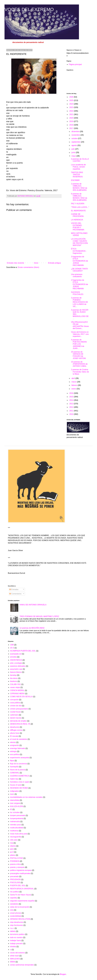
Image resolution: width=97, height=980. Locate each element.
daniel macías (16, 718)
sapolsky (14, 898)
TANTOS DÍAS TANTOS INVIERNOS (77, 175)
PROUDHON (15, 879)
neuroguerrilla (16, 837)
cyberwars (14, 715)
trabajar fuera (16, 940)
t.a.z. (12, 928)
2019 (72, 121)
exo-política (15, 754)
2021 (72, 114)
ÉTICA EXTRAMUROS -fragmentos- (79, 251)
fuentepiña (14, 767)
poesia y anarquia (17, 867)
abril (73, 378)
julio (73, 149)
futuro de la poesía (18, 770)
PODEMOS (15, 861)
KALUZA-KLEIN (17, 806)
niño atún (14, 840)
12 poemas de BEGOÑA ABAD (32, 628)
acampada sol (16, 654)
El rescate (14, 736)
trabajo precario (16, 943)
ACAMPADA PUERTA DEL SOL (23, 651)
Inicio (36, 263)
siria (12, 910)
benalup (13, 675)
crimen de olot (16, 706)
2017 (72, 128)
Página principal (75, 64)
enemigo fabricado (18, 748)
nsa (12, 843)
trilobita (13, 947)
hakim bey (14, 779)
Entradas (14, 589)
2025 (72, 100)
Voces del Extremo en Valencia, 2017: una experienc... (80, 334)
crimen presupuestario (19, 709)
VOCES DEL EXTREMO (29, 9)
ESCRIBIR (75, 180)
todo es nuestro (16, 937)
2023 (72, 107)
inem (12, 794)
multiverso (14, 831)
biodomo (14, 681)
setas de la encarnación (20, 907)
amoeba (13, 657)
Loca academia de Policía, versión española (78, 167)
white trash (14, 956)
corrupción (14, 700)
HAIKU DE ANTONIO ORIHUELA (33, 605)
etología (13, 751)
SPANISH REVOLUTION (20, 919)
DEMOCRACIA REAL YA (20, 724)
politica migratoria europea (21, 870)
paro (12, 849)
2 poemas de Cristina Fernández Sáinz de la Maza (80, 372)
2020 (72, 118)
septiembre (76, 142)
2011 (72, 411)
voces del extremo (17, 953)
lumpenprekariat (17, 818)
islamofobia (15, 800)
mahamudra (15, 821)
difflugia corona (16, 730)
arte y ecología (16, 663)
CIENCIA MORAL (17, 690)
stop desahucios (17, 922)
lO (11, 809)
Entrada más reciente (15, 263)
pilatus (13, 855)
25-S (12, 648)
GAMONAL (15, 773)
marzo (74, 382)
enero (74, 389)
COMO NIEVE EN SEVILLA (21, 697)
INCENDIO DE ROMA (19, 788)
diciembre (76, 131)
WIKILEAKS (15, 959)
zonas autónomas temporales (22, 965)
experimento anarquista (20, 758)
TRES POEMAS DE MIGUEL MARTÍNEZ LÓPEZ (39, 616)
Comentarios (15, 594)
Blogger (63, 974)
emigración (15, 745)
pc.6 (12, 852)
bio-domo (14, 678)
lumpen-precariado (18, 815)
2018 (72, 125)
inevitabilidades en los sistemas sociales (26, 797)
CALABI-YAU (15, 684)
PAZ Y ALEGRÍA (78, 204)
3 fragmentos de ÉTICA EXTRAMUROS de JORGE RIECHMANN (80, 261)
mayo (74, 156)
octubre (75, 138)
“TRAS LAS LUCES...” (80, 207)
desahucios (15, 727)
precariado (14, 876)
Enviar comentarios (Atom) (28, 267)
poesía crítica (16, 864)
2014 (72, 400)
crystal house (15, 712)
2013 (72, 404)
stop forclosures (17, 925)
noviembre (76, 135)
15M (12, 645)
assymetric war (16, 669)
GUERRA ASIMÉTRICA (20, 776)
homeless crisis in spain (20, 782)
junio (74, 152)
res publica (14, 892)
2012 (72, 407)
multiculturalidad (17, 828)
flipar (12, 761)
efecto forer (15, 733)
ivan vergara (15, 803)
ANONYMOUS (16, 660)
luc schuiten (15, 812)
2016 (72, 393)
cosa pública (15, 703)
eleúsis (13, 742)
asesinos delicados (18, 666)
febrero (75, 385)
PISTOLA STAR (16, 858)
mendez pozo (16, 825)
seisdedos (14, 904)
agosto (74, 145)
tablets (13, 931)
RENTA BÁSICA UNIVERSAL (22, 889)
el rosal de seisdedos (19, 739)
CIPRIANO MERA (17, 694)
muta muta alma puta (19, 834)
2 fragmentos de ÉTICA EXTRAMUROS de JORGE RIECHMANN (80, 284)
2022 (72, 111)
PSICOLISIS (15, 882)
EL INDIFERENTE (78, 211)
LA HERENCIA (77, 220)
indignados (14, 791)
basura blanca (16, 672)
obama (13, 846)
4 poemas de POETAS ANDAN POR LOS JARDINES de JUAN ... (79, 344)
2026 (72, 97)
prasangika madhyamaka (20, 873)
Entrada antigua (54, 263)
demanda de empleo (18, 721)
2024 (72, 104)
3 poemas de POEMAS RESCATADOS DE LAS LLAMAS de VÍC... (80, 302)
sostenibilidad (16, 916)
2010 (72, 414)
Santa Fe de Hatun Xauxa (21, 895)
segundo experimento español (22, 901)
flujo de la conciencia (19, 764)
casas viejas (15, 687)
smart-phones (16, 913)
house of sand (16, 785)
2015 (72, 397)
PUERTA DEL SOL (18, 886)
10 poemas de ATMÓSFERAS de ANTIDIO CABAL (79, 364)
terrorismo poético (17, 934)
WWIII (13, 962)
